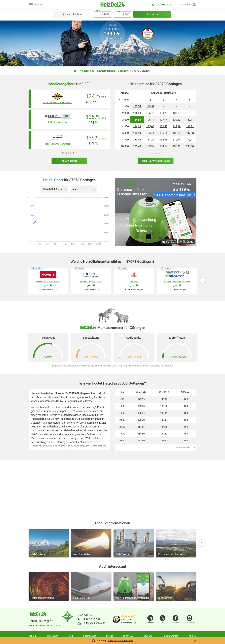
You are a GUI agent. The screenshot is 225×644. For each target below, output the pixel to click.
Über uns (148, 636)
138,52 (150, 106)
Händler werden (170, 636)
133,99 (137, 133)
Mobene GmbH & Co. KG (91, 282)
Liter (118, 52)
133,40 (137, 146)
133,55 (137, 140)
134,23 (137, 126)
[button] (188, 5)
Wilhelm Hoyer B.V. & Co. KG (48, 282)
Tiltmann (134, 282)
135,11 (177, 146)
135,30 (137, 113)
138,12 (177, 120)
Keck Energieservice (57, 122)
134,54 (163, 146)
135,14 (150, 133)
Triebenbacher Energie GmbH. (177, 282)
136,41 (190, 140)
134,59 (137, 120)
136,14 (150, 120)
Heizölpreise (57, 407)
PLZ (101, 52)
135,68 (190, 146)
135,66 (150, 126)
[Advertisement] (113, 487)
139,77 (177, 113)
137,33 (190, 133)
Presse (110, 636)
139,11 (190, 120)
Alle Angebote (69, 161)
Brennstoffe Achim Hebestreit (57, 103)
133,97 (150, 146)
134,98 (163, 140)
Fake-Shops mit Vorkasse (120, 640)
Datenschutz (89, 636)
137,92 (190, 126)
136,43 (163, 126)
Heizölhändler (76, 411)
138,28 (163, 113)
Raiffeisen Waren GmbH (58, 144)
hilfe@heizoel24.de (94, 623)
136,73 (177, 133)
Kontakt (33, 636)
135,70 (177, 140)
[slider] (129, 616)
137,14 (163, 120)
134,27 (150, 140)
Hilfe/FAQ (128, 636)
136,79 (150, 113)
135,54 (137, 106)
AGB (71, 636)
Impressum (52, 636)
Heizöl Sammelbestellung (156, 161)
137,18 (177, 126)
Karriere (193, 636)
